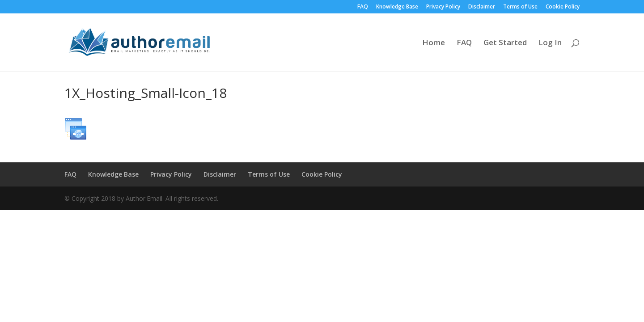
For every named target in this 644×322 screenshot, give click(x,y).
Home (434, 43)
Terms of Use (520, 7)
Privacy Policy (443, 7)
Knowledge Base (397, 7)
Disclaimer (482, 7)
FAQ (363, 7)
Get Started (505, 43)
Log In (550, 43)
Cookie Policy (563, 7)
